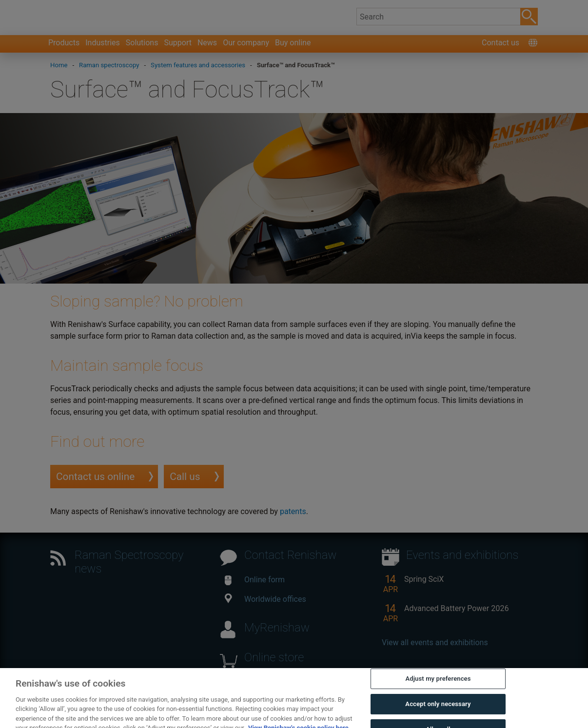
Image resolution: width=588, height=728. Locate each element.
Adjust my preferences (438, 690)
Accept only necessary (438, 715)
